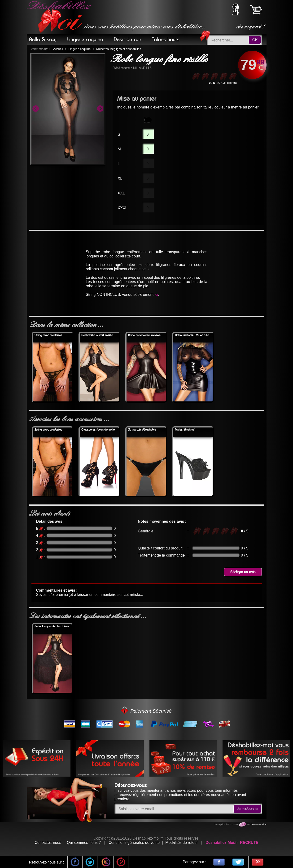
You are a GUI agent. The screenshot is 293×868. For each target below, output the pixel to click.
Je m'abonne (247, 809)
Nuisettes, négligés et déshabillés (118, 49)
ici (156, 295)
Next (100, 109)
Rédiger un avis (243, 572)
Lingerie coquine (79, 49)
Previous (35, 109)
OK (255, 40)
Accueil (58, 49)
